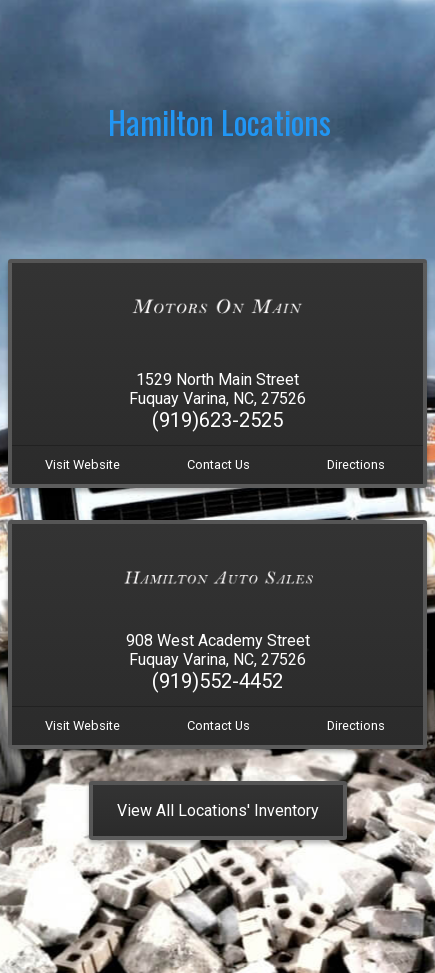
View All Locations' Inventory (218, 810)
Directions (356, 464)
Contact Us (218, 464)
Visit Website (82, 464)
